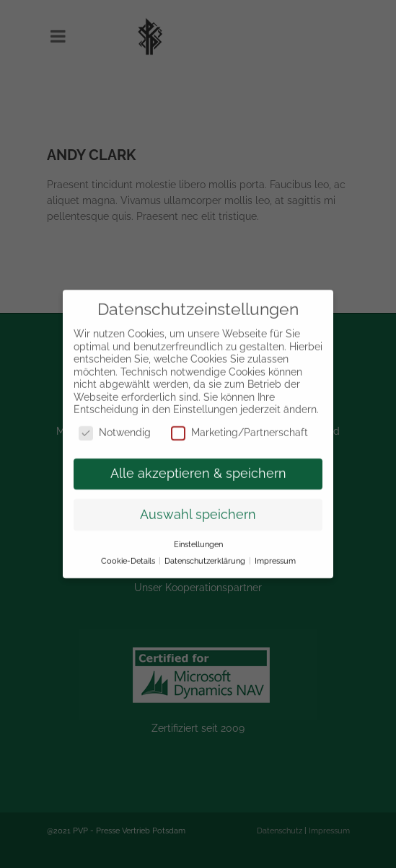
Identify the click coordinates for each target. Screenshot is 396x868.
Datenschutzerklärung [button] (206, 552)
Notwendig (115, 423)
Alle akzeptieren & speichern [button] (198, 464)
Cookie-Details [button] (129, 552)
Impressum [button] (275, 552)
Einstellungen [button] (198, 535)
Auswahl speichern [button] (198, 505)
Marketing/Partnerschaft (239, 423)
